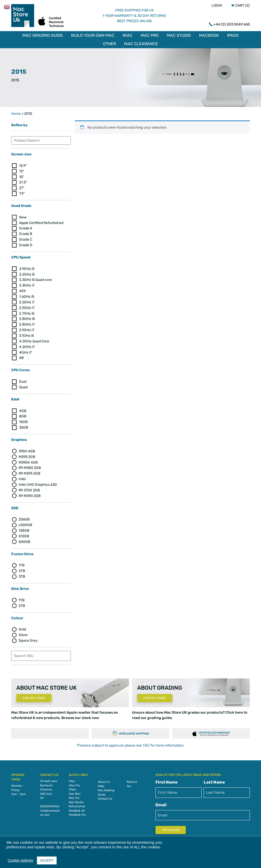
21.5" (23, 181)
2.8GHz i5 (27, 318)
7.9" (22, 192)
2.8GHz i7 (27, 323)
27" (22, 187)
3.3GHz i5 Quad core (36, 278)
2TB (22, 570)
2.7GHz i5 (27, 312)
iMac (128, 35)
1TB (22, 564)
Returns (132, 781)
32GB (24, 426)
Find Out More (34, 697)
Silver (23, 634)
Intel (22, 478)
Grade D (26, 244)
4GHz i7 (25, 351)
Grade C (26, 238)
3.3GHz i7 (27, 284)
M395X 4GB (28, 461)
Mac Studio (179, 35)
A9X (22, 290)
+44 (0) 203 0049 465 (232, 24)
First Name (167, 781)
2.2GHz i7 (27, 301)
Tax (129, 785)
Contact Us (105, 797)
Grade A (26, 227)
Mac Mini (75, 793)
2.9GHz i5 (27, 267)
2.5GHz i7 (27, 306)
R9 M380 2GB (30, 467)
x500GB (25, 524)
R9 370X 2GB (29, 489)
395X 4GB (27, 450)
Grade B (26, 233)
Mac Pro (150, 35)
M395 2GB (27, 455)
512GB (24, 535)
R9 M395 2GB (29, 472)
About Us (104, 781)
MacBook (209, 35)
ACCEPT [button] (47, 860)
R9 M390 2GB (30, 494)
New (23, 216)
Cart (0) (243, 5)
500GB (24, 541)
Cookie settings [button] (20, 860)
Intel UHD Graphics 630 (38, 483)
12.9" (23, 164)
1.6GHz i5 (27, 295)
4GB (23, 409)
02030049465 (50, 805)
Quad (23, 386)
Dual (23, 380)
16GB (23, 421)
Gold (22, 628)
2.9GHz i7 (27, 329)
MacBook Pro (77, 814)
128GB (24, 529)
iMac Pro (74, 784)
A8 (21, 357)
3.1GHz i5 (27, 334)
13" (22, 170)
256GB (24, 518)
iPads (233, 35)
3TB (22, 575)
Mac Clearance (141, 44)
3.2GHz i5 (27, 273)
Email (161, 804)
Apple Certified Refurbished (41, 221)
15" (22, 175)
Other (109, 44)
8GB (23, 415)
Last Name (214, 781)
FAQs (101, 785)
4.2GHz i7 (27, 345)
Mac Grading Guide (43, 35)
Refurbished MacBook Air (77, 807)
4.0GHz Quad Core (34, 340)
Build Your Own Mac (93, 35)
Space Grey (28, 639)
